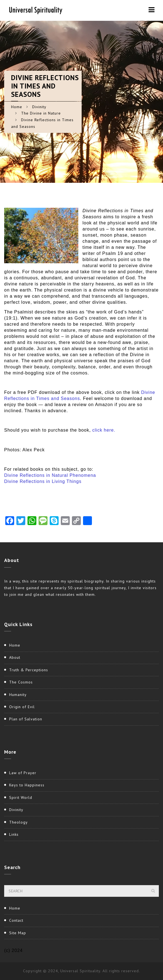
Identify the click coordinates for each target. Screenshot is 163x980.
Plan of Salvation (26, 719)
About (15, 657)
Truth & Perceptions (29, 670)
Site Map (18, 933)
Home (17, 107)
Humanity (18, 695)
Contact (16, 920)
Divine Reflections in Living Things (43, 481)
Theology (18, 822)
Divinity (39, 107)
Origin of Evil (22, 707)
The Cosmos (21, 682)
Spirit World (21, 797)
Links (14, 834)
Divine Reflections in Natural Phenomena (50, 475)
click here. (104, 430)
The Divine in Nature (41, 113)
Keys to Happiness (27, 785)
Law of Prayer (23, 773)
